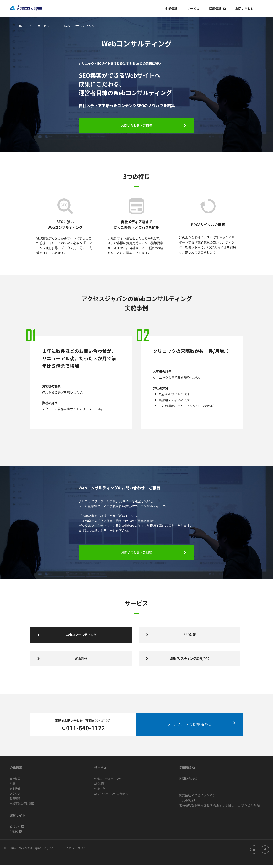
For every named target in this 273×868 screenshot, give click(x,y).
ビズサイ (17, 830)
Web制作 (100, 792)
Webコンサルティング (108, 782)
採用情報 (215, 8)
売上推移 (15, 792)
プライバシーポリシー (75, 851)
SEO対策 (99, 787)
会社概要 (15, 782)
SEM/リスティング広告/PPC (111, 797)
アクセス (15, 797)
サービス (193, 8)
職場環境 (15, 802)
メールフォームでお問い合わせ (190, 728)
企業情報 (171, 8)
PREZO (16, 835)
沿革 (12, 787)
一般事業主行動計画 (22, 807)
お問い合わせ (244, 8)
